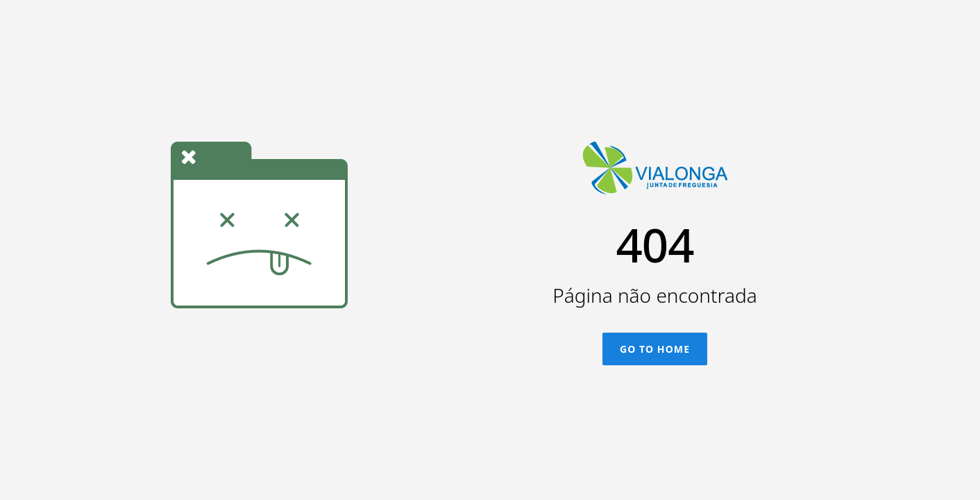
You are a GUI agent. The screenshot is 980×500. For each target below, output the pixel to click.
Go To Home (655, 349)
